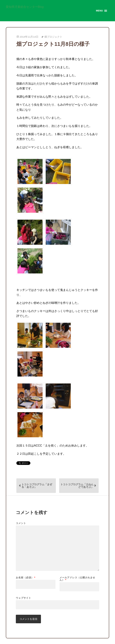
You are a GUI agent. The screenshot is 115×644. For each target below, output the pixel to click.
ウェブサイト (23, 598)
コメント (21, 523)
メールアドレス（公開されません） (77, 579)
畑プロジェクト (53, 37)
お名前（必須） (26, 578)
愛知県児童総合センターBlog (25, 7)
